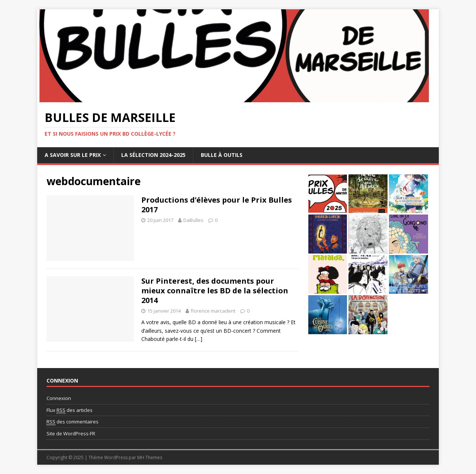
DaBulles (193, 220)
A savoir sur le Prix (73, 155)
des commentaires (73, 422)
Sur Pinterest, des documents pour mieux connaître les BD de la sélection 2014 (215, 291)
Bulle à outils (222, 155)
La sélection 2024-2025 (153, 155)
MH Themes (150, 457)
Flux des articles (70, 410)
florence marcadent (213, 311)
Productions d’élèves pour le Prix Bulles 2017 (217, 205)
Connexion (59, 398)
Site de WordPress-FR (71, 433)
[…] (199, 339)
